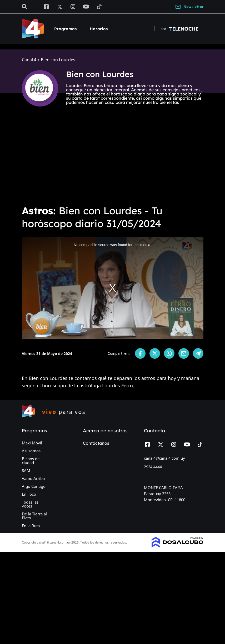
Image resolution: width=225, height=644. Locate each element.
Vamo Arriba (33, 478)
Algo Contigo (34, 486)
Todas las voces (30, 504)
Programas (65, 29)
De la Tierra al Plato (34, 516)
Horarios (99, 29)
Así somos (31, 451)
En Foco (29, 494)
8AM (26, 470)
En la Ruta (31, 526)
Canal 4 (29, 60)
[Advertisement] (112, 161)
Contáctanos (96, 443)
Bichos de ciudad (31, 461)
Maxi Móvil (32, 443)
